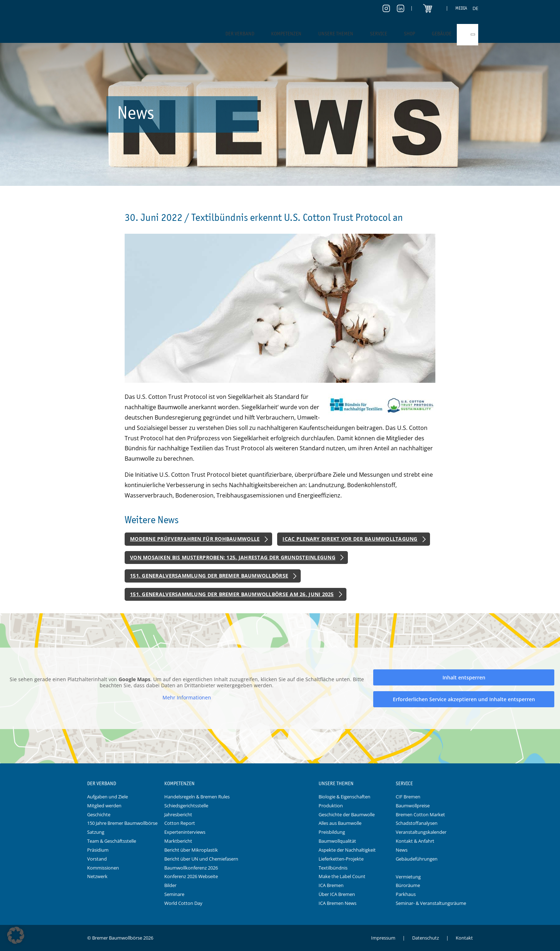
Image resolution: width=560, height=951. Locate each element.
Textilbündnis (333, 868)
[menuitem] (475, 8)
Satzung (96, 832)
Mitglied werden (104, 806)
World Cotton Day (183, 903)
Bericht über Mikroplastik (191, 850)
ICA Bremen (331, 885)
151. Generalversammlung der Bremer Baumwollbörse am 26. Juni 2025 (232, 594)
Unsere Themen (336, 34)
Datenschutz (426, 938)
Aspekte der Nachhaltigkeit (347, 850)
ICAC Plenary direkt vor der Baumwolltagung (350, 539)
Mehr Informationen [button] (187, 698)
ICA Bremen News (337, 903)
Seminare (174, 894)
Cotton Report (180, 823)
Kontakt (464, 938)
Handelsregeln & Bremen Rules (197, 797)
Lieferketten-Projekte (341, 859)
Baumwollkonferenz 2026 (191, 868)
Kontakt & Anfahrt (415, 841)
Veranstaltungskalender (421, 832)
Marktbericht (178, 841)
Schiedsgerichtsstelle (186, 806)
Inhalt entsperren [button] (464, 677)
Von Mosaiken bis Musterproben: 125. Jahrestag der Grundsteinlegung (233, 557)
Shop (409, 34)
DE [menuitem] (475, 8)
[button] (16, 935)
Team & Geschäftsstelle (112, 841)
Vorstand (97, 859)
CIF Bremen (408, 797)
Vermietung (408, 877)
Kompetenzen (286, 34)
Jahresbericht (178, 814)
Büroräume (408, 885)
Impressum (383, 938)
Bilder (170, 885)
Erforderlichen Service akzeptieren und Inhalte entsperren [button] (464, 699)
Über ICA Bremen (337, 894)
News (402, 850)
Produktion (331, 806)
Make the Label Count (342, 876)
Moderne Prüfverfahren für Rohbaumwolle (195, 539)
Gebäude (442, 34)
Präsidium (98, 850)
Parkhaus (406, 894)
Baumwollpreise (413, 806)
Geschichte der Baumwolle (347, 814)
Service (379, 34)
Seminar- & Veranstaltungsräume (431, 903)
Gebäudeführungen (417, 859)
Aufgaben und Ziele (107, 797)
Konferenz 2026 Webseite (191, 876)
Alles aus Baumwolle (340, 823)
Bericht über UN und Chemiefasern (201, 859)
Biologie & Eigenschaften (344, 797)
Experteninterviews (185, 832)
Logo (280, 784)
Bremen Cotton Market (420, 814)
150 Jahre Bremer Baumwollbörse (122, 823)
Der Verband (240, 34)
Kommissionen (103, 868)
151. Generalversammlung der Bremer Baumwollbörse (209, 576)
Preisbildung (332, 832)
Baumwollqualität (337, 841)
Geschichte (99, 814)
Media (461, 8)
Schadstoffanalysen (417, 823)
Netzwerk (97, 876)
